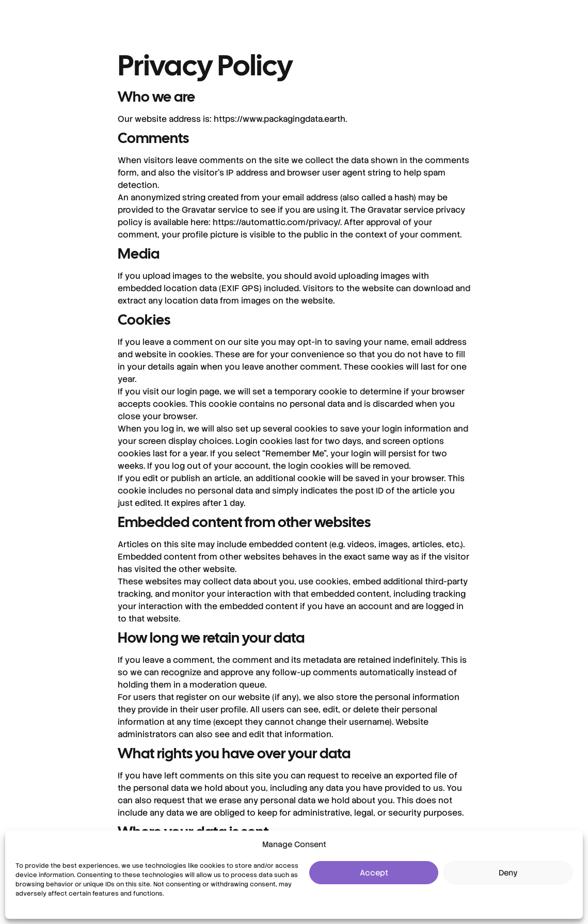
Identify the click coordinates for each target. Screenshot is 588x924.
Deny (508, 873)
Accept (374, 873)
